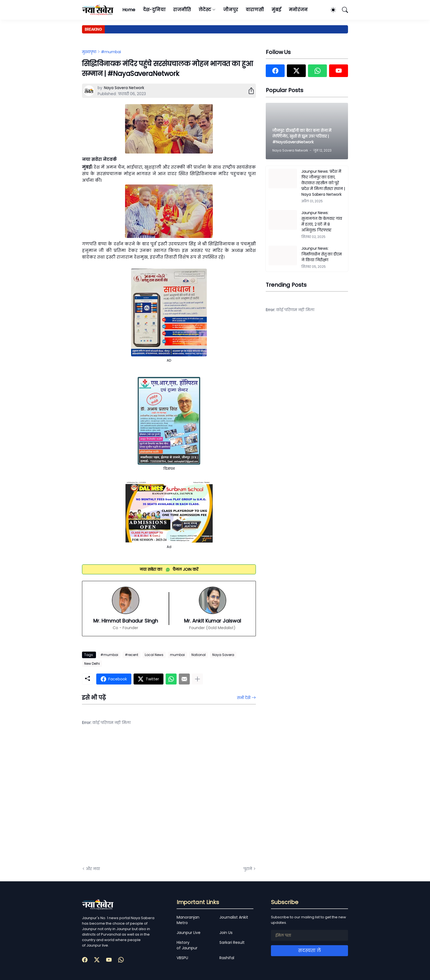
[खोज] (343, 10)
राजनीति (182, 10)
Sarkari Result (232, 942)
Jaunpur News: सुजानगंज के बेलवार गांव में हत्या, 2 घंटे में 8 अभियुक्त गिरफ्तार (322, 221)
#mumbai (111, 52)
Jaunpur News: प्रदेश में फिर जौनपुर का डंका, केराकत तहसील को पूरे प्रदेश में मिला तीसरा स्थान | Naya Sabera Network (323, 183)
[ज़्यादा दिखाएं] (197, 679)
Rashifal (227, 958)
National (199, 655)
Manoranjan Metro (188, 920)
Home (129, 10)
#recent (131, 655)
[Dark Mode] (330, 10)
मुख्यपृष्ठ (89, 52)
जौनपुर (231, 10)
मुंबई (276, 10)
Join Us (226, 933)
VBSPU (182, 958)
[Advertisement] (137, 800)
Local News (154, 655)
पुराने (248, 869)
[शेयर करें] (249, 91)
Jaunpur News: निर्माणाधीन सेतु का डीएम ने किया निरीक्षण (322, 254)
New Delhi (92, 664)
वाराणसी (255, 10)
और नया (93, 869)
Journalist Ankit (234, 917)
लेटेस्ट (205, 10)
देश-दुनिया (154, 10)
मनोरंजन (298, 10)
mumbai (177, 655)
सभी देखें (244, 698)
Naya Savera (223, 655)
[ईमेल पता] (309, 935)
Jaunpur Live (189, 933)
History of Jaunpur (187, 945)
